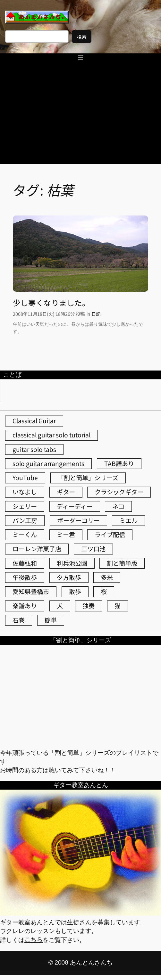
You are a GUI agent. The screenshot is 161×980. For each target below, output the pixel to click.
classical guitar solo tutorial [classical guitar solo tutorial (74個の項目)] (51, 435)
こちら (34, 939)
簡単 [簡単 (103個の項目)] (51, 620)
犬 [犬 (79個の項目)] (60, 606)
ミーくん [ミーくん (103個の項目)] (25, 535)
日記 (96, 314)
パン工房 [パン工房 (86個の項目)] (25, 520)
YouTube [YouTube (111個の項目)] (25, 478)
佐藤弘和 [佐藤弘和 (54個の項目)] (25, 563)
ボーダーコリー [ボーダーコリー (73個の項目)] (78, 520)
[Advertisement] (80, 115)
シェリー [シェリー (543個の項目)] (25, 506)
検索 (82, 37)
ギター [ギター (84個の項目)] (66, 492)
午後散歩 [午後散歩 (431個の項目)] (25, 577)
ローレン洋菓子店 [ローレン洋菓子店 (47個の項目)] (37, 549)
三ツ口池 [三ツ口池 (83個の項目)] (93, 549)
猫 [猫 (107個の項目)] (118, 606)
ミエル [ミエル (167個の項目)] (128, 520)
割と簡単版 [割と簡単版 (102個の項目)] (122, 563)
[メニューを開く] (80, 57)
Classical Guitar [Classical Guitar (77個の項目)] (34, 421)
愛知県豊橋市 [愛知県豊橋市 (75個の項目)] (31, 591)
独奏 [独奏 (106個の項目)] (89, 606)
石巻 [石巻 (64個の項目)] (19, 620)
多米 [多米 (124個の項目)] (107, 577)
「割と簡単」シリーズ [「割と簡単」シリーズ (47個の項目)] (88, 478)
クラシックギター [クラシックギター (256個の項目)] (119, 492)
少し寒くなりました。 (51, 303)
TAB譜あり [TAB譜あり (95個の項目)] (119, 463)
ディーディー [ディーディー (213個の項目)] (75, 506)
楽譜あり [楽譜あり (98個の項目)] (25, 606)
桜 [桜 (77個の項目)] (104, 591)
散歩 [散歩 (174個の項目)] (75, 591)
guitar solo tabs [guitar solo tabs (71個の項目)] (34, 449)
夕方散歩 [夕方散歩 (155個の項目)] (69, 577)
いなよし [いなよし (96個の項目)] (25, 492)
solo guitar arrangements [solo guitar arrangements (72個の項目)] (48, 463)
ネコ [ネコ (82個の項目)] (118, 506)
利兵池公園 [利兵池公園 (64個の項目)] (72, 563)
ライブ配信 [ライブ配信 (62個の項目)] (110, 535)
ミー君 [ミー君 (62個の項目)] (66, 535)
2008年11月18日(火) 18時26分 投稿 (49, 314)
